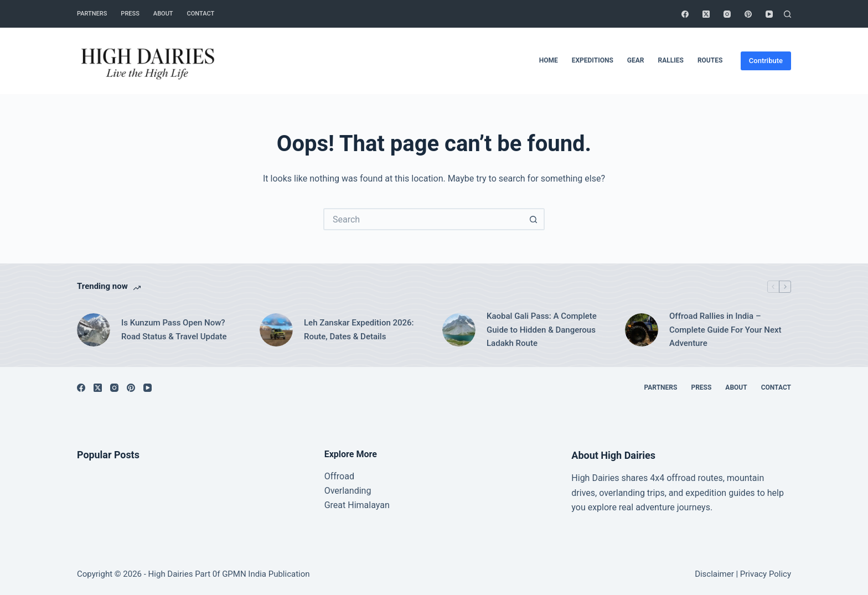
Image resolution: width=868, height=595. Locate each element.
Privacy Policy (766, 574)
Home (549, 60)
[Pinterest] (748, 14)
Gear (636, 60)
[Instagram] (727, 14)
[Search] (787, 14)
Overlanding (348, 491)
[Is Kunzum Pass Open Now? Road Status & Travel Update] (94, 330)
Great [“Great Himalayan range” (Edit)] (335, 505)
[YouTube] (769, 14)
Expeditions (593, 60)
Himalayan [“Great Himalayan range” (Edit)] (367, 505)
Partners (92, 14)
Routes (710, 60)
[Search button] (534, 219)
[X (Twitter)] (706, 14)
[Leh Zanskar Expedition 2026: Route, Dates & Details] (276, 330)
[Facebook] (685, 14)
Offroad (339, 476)
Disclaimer (714, 574)
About (163, 14)
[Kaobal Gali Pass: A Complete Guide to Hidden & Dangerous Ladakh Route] (459, 330)
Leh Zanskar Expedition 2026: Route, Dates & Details (359, 330)
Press (130, 14)
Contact (201, 14)
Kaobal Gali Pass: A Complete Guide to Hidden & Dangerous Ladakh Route (542, 330)
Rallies (670, 60)
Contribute (766, 61)
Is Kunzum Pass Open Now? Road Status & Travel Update (174, 330)
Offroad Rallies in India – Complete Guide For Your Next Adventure (725, 330)
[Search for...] (423, 219)
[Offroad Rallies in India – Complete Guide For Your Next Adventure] (642, 330)
